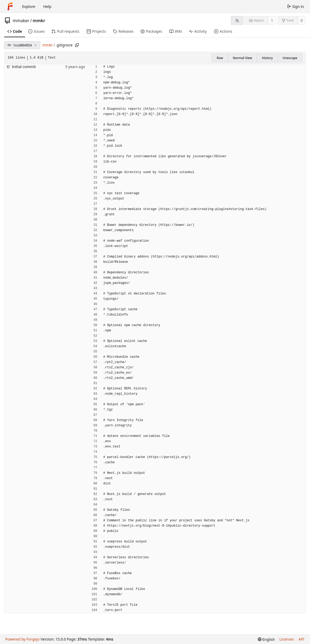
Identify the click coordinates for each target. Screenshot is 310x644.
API (301, 639)
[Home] (10, 6)
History (267, 58)
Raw (220, 58)
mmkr (39, 21)
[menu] (266, 639)
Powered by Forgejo (22, 639)
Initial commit (24, 67)
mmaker (21, 21)
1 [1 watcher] (272, 20)
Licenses (287, 639)
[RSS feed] (237, 20)
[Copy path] (77, 45)
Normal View (242, 58)
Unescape (290, 58)
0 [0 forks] (302, 20)
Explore (29, 6)
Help (47, 6)
